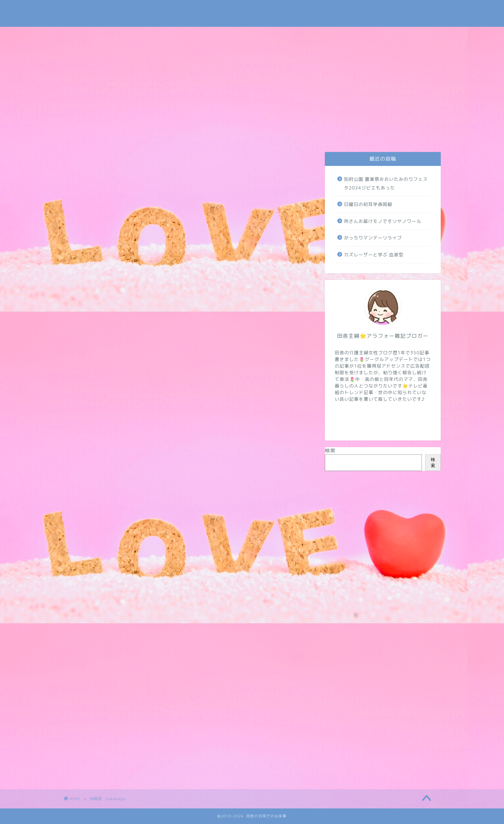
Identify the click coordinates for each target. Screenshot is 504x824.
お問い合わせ (86, 137)
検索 (330, 451)
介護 (227, 135)
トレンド (272, 135)
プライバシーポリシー (132, 137)
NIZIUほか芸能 (321, 135)
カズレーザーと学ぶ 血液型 (374, 255)
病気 (369, 135)
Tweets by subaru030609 (386, 11)
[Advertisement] (252, 77)
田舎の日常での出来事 (252, 13)
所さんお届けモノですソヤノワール (383, 221)
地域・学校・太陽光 (416, 137)
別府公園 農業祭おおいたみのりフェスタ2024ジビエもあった (386, 183)
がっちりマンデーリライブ (373, 238)
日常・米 (179, 135)
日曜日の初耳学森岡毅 (368, 204)
